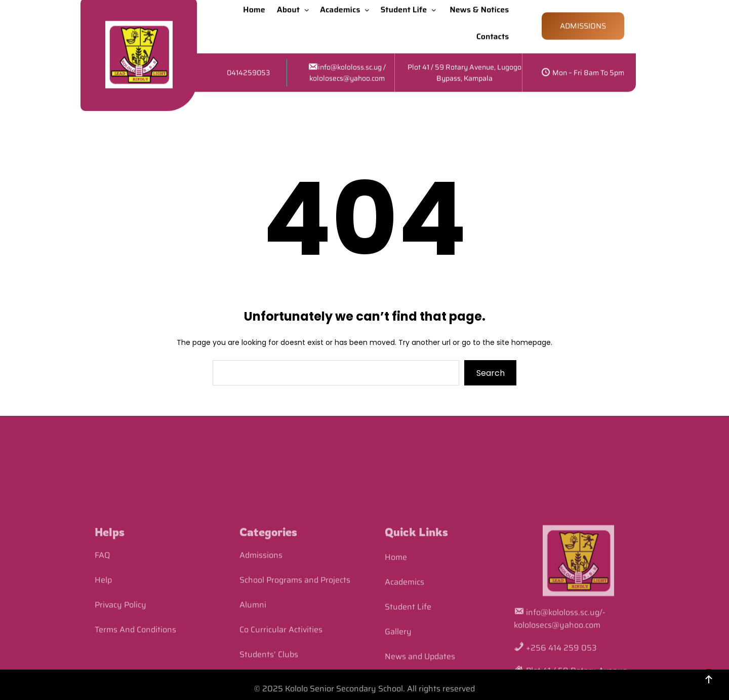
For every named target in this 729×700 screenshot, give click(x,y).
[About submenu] (309, 6)
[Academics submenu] (369, 6)
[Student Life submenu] (436, 6)
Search (491, 373)
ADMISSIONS (583, 22)
